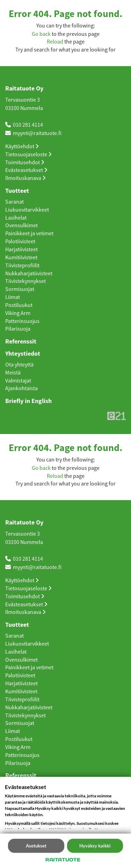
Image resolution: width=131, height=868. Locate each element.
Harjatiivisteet (21, 250)
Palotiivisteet (20, 242)
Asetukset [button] (36, 846)
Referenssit (21, 342)
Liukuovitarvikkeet (27, 210)
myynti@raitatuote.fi (37, 133)
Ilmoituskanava (26, 178)
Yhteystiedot (23, 354)
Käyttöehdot (22, 147)
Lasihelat (16, 218)
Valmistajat (18, 381)
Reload (55, 42)
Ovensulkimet (21, 226)
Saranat (14, 202)
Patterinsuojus (22, 321)
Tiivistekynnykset (26, 281)
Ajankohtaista (21, 388)
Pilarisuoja (18, 329)
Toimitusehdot (25, 163)
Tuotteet (17, 191)
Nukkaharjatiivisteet (29, 274)
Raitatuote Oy (24, 89)
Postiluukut (19, 305)
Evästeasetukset (26, 170)
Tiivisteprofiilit (22, 266)
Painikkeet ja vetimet (29, 234)
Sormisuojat (20, 289)
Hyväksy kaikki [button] (95, 846)
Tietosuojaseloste (28, 155)
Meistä (13, 373)
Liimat (13, 297)
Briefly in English (28, 401)
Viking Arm (18, 313)
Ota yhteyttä (19, 365)
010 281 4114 (28, 125)
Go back (41, 34)
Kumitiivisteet (21, 258)
